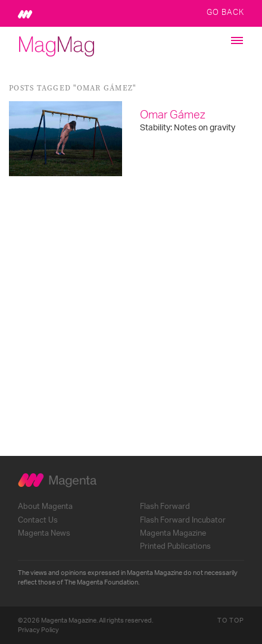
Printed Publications (175, 546)
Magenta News (44, 533)
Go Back (225, 12)
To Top (231, 620)
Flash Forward (165, 507)
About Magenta (45, 507)
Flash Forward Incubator (183, 520)
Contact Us (38, 520)
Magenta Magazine (173, 533)
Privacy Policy (38, 630)
